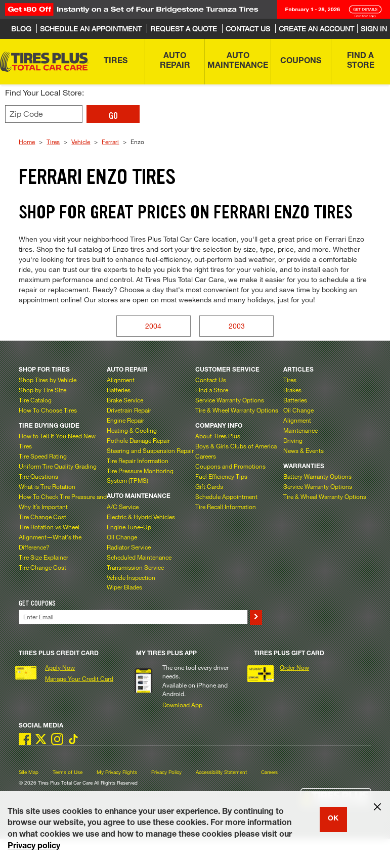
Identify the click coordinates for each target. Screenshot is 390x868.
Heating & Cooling (132, 430)
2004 (153, 326)
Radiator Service (129, 547)
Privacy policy (34, 847)
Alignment (121, 380)
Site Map (29, 772)
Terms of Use (68, 772)
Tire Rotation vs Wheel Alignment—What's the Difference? (50, 537)
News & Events (304, 450)
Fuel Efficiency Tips (221, 476)
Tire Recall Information (226, 507)
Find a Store (212, 390)
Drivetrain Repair (129, 410)
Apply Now (60, 667)
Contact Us (211, 380)
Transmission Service (135, 567)
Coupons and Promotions (230, 466)
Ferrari (110, 142)
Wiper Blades (124, 587)
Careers (206, 456)
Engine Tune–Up (129, 527)
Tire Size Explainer (44, 557)
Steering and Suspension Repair (150, 450)
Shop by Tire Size (42, 390)
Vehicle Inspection (131, 577)
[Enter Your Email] (133, 617)
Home (27, 142)
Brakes (292, 390)
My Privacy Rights (117, 772)
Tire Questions (38, 476)
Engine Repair (125, 420)
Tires (53, 142)
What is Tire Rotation (47, 486)
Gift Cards (209, 486)
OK (333, 819)
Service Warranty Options (230, 400)
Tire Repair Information (138, 461)
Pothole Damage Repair (138, 440)
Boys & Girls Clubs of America (236, 446)
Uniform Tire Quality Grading (58, 466)
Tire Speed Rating (43, 456)
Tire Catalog (35, 400)
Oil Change (122, 537)
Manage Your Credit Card (79, 678)
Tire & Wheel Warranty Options (237, 410)
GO (113, 116)
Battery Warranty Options (317, 476)
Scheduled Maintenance (139, 557)
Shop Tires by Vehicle (48, 380)
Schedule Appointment (226, 496)
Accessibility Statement (221, 772)
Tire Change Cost (42, 517)
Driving (293, 440)
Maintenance (300, 430)
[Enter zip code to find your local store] (44, 114)
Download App (182, 705)
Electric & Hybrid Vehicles (141, 517)
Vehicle (81, 142)
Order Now (294, 667)
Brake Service (125, 400)
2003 (237, 326)
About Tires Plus (218, 436)
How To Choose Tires (48, 410)
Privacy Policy (166, 772)
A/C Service (123, 507)
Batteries (119, 390)
